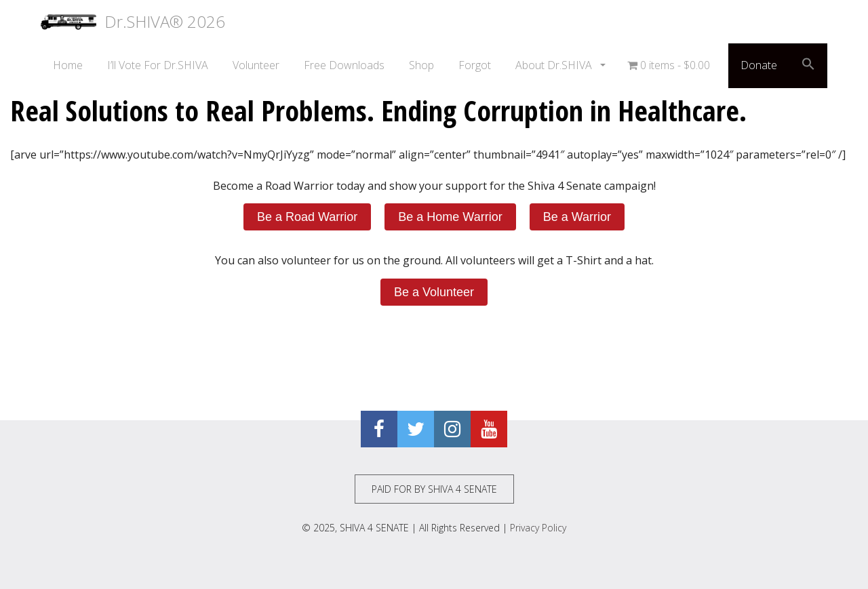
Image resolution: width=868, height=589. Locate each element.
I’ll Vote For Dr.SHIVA (158, 65)
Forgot (475, 65)
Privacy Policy (538, 528)
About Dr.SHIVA (555, 65)
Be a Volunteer (434, 292)
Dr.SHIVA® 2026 (133, 22)
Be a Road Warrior (307, 217)
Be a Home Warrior (450, 217)
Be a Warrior (577, 217)
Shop (421, 65)
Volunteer (256, 65)
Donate (759, 65)
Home (68, 65)
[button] (808, 66)
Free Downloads (344, 65)
